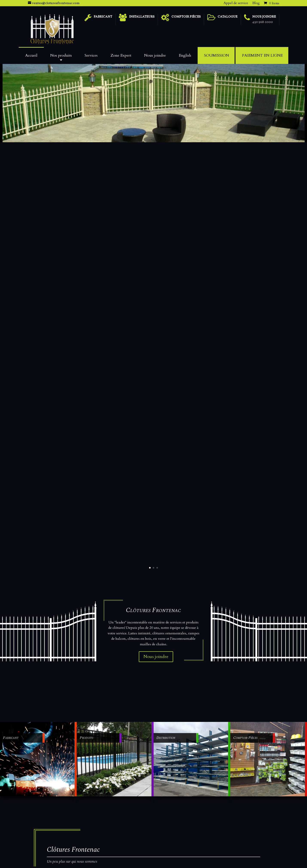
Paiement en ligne (262, 55)
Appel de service (236, 3)
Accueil (31, 55)
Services (91, 55)
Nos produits (61, 55)
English (185, 55)
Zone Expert (121, 55)
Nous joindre (155, 55)
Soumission (217, 55)
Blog (256, 3)
